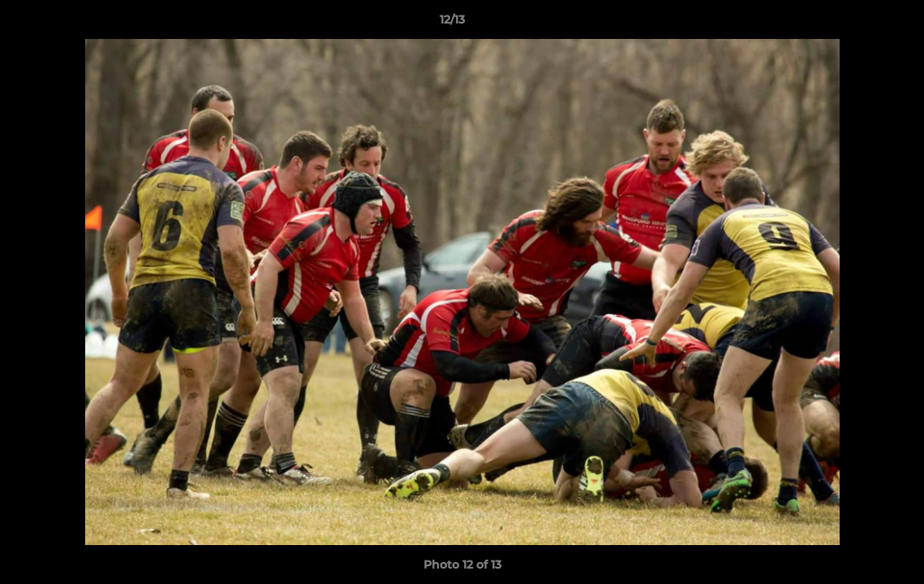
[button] (856, 24)
